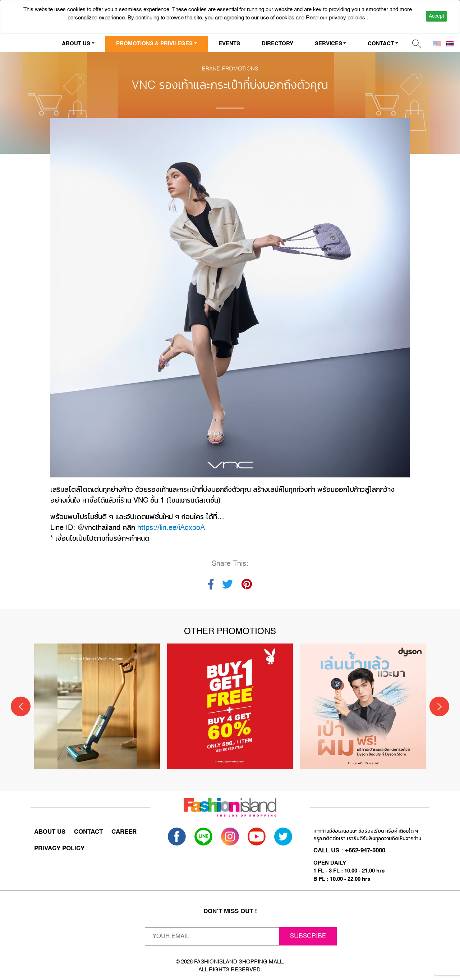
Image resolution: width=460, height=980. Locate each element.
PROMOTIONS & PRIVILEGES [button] (154, 44)
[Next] (439, 707)
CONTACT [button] (381, 44)
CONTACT (88, 832)
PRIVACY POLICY (59, 849)
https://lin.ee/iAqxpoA (171, 528)
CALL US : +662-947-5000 (349, 851)
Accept (436, 16)
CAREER (124, 832)
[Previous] (21, 707)
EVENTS (229, 44)
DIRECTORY (277, 44)
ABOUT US (50, 832)
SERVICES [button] (328, 44)
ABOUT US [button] (76, 44)
